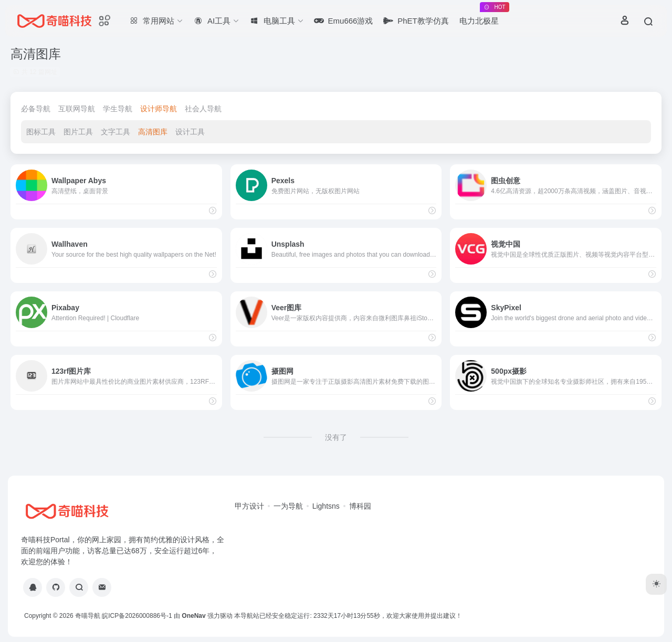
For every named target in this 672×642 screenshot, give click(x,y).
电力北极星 (482, 16)
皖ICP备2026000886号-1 (137, 616)
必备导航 (36, 109)
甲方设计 (249, 506)
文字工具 (115, 132)
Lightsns (326, 506)
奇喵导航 (88, 616)
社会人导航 (203, 109)
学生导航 (118, 109)
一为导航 (288, 506)
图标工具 (41, 132)
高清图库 (153, 132)
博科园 (360, 506)
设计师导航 (159, 109)
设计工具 (190, 132)
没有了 (336, 437)
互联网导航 (77, 109)
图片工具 (78, 132)
